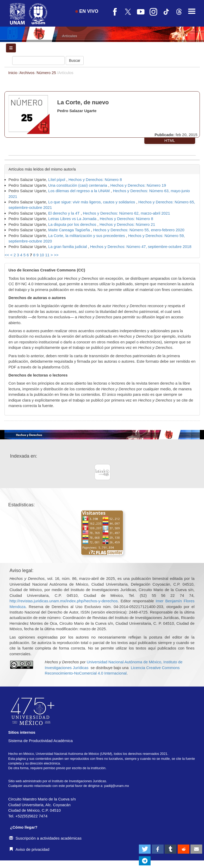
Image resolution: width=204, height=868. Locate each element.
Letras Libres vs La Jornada (73, 219)
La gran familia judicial (68, 247)
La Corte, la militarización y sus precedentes (87, 236)
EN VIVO (87, 11)
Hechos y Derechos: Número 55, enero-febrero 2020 (139, 230)
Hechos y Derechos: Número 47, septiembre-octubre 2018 (141, 247)
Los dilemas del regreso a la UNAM (79, 191)
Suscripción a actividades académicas (45, 838)
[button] (145, 849)
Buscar (75, 60)
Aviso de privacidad (29, 849)
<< (7, 255)
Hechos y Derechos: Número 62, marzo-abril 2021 (126, 213)
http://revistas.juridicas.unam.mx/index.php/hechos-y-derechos (64, 601)
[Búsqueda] (38, 60)
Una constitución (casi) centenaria (78, 185)
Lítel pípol (57, 180)
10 (42, 255)
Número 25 (47, 73)
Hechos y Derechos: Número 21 (127, 224)
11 (47, 255)
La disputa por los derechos (73, 224)
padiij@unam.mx (117, 786)
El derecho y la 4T (64, 213)
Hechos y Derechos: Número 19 (138, 185)
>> (56, 255)
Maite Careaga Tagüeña (70, 230)
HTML (170, 140)
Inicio (13, 73)
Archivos (28, 73)
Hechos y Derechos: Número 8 (95, 180)
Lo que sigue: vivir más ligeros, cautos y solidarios (92, 202)
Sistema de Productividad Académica (41, 741)
